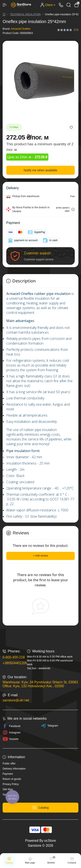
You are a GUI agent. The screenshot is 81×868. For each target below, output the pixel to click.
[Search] (69, 5)
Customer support (37, 253)
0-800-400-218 (14, 657)
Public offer (9, 764)
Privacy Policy (11, 784)
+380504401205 (15, 663)
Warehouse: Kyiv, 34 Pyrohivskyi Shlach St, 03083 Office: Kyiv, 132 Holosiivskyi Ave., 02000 (40, 684)
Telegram (50, 726)
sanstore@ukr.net (16, 700)
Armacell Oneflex (21, 29)
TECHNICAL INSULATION (25, 14)
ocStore (50, 841)
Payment (8, 774)
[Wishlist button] (71, 127)
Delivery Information (14, 769)
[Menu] (5, 5)
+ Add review (40, 556)
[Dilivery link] (73, 209)
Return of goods (12, 779)
